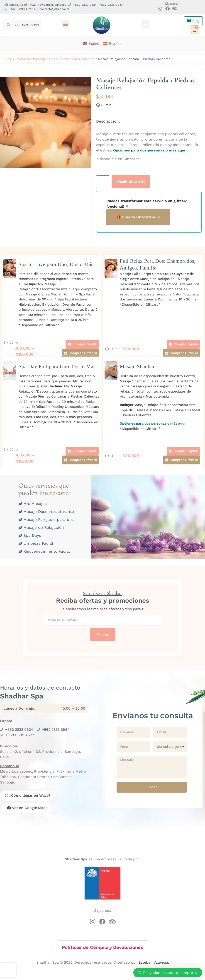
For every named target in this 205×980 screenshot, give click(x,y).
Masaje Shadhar (137, 367)
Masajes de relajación (78, 59)
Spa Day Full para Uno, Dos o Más (57, 367)
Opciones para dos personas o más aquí (149, 150)
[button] (66, 24)
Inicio (8, 59)
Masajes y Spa (46, 59)
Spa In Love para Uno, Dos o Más (56, 264)
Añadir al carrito (131, 182)
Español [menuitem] (115, 44)
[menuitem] (91, 44)
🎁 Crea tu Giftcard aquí (138, 217)
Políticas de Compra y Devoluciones (102, 947)
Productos (24, 59)
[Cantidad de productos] (103, 182)
